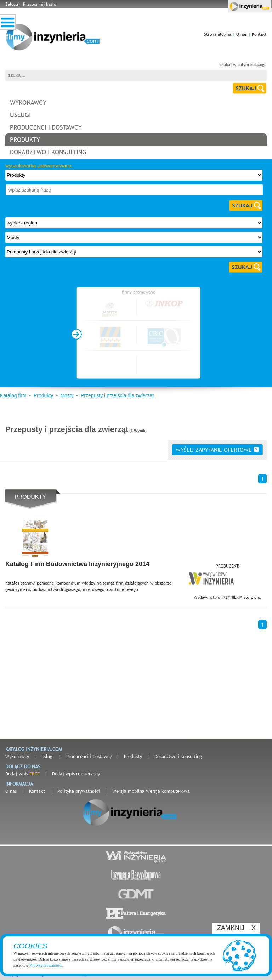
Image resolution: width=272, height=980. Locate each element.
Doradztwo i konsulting (178, 756)
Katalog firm (13, 395)
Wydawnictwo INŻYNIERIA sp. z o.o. (228, 597)
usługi (20, 115)
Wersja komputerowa (168, 791)
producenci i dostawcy (46, 127)
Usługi (48, 756)
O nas (242, 34)
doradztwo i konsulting (48, 152)
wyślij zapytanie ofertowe (217, 450)
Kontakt (259, 34)
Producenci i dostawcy (89, 756)
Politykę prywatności (46, 965)
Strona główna (218, 34)
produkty (25, 140)
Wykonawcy (17, 756)
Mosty (67, 395)
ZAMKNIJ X (236, 928)
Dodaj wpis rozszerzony (76, 774)
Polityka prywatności (79, 791)
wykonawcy (28, 102)
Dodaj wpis (22, 774)
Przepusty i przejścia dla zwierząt (117, 395)
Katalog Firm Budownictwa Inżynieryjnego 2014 (77, 564)
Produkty (43, 395)
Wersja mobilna (128, 791)
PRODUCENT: (228, 566)
